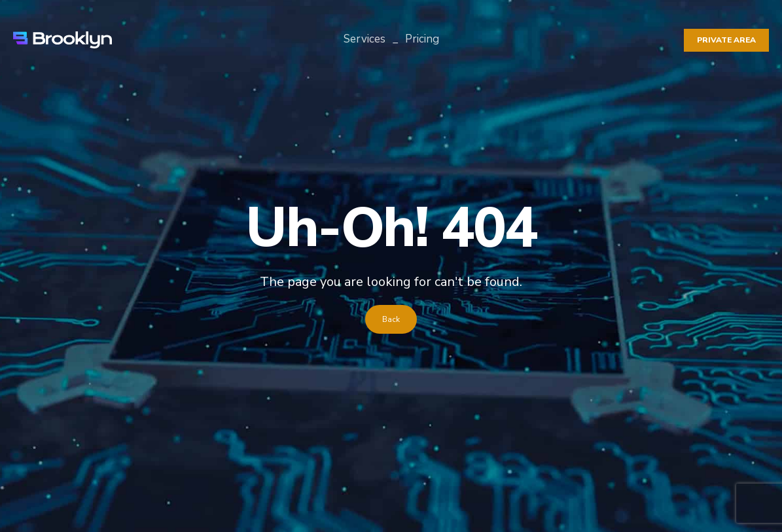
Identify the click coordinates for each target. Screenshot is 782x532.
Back (391, 319)
